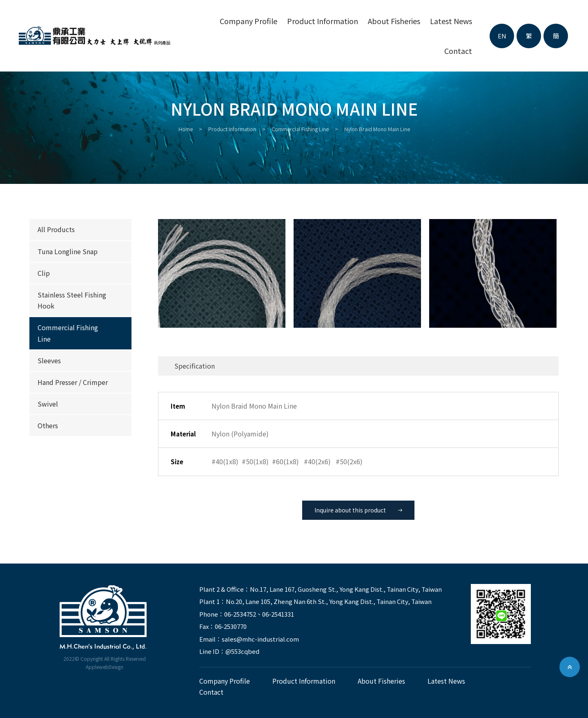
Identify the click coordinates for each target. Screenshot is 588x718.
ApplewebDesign (105, 667)
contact (458, 51)
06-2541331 (278, 614)
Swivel (48, 404)
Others (48, 425)
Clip (44, 273)
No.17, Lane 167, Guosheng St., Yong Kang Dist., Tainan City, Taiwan (346, 589)
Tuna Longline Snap (68, 251)
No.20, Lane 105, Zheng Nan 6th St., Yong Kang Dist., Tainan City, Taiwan (329, 601)
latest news (451, 21)
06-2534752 (240, 614)
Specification (195, 366)
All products (56, 229)
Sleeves (49, 360)
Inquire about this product (358, 510)
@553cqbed (242, 651)
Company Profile (248, 21)
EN (502, 36)
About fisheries (394, 21)
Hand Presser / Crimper (73, 382)
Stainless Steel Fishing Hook (72, 300)
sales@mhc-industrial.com (260, 639)
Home (186, 129)
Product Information (323, 21)
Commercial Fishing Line (300, 129)
